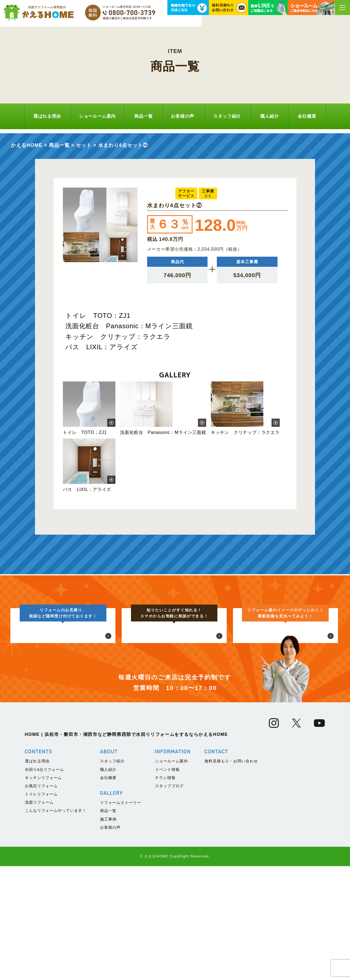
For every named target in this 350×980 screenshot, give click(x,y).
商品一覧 (143, 116)
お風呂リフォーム (41, 900)
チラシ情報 (165, 892)
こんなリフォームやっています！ (56, 925)
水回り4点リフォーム (45, 883)
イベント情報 (167, 883)
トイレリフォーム (41, 908)
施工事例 (108, 933)
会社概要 (307, 116)
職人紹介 (269, 116)
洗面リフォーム (39, 916)
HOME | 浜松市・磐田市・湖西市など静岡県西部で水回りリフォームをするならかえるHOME (126, 849)
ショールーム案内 (97, 116)
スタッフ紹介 (227, 116)
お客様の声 (182, 116)
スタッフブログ (169, 900)
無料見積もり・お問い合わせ (231, 875)
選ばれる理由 (47, 116)
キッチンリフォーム (43, 892)
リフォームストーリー (121, 917)
